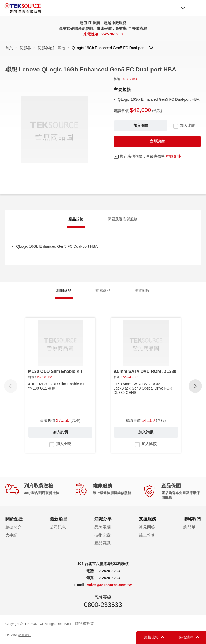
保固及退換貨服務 (123, 219)
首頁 (9, 48)
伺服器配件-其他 (51, 48)
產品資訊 (102, 543)
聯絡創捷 (174, 156)
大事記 (11, 535)
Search (171, 8)
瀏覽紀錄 (142, 290)
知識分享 (103, 519)
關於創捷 (14, 519)
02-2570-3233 (111, 34)
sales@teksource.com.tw (109, 585)
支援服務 (148, 519)
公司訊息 (58, 527)
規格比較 (151, 637)
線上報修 (147, 535)
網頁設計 (25, 635)
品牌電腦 (102, 527)
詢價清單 (186, 637)
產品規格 (76, 219)
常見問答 (147, 527)
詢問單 (190, 527)
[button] (195, 386)
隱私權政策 (84, 624)
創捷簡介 (13, 527)
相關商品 (64, 290)
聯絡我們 (183, 8)
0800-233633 (103, 605)
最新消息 (58, 519)
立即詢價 (157, 141)
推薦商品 (103, 290)
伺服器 (25, 48)
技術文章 (102, 535)
